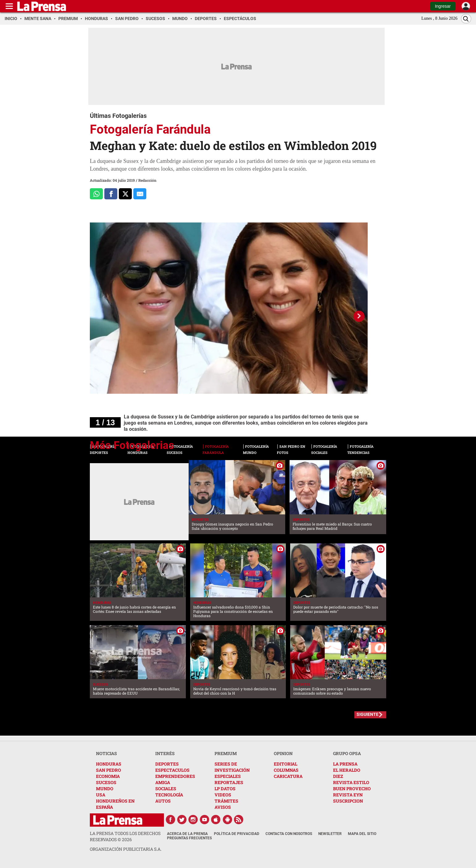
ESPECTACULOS (172, 770)
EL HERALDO (347, 770)
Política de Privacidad (237, 834)
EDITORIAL (286, 764)
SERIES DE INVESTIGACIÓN (232, 767)
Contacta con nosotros (289, 834)
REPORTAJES (229, 782)
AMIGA (163, 782)
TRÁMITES (226, 801)
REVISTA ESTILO (351, 782)
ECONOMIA (108, 776)
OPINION (283, 753)
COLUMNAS (286, 770)
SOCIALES (166, 789)
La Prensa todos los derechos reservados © (125, 836)
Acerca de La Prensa (187, 834)
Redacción (147, 180)
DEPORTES (167, 764)
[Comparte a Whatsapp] (96, 194)
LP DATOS (225, 789)
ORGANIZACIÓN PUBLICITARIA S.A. (126, 849)
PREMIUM (226, 753)
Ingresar (443, 6)
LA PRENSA (345, 764)
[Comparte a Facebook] (111, 194)
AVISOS (223, 807)
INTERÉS (165, 753)
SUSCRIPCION (348, 801)
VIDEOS (223, 795)
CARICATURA (288, 776)
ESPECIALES (228, 776)
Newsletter (330, 834)
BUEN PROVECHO (352, 789)
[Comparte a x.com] (125, 194)
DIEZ (338, 776)
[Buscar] (466, 19)
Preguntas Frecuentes (189, 838)
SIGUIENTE (367, 714)
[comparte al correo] (140, 194)
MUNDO (105, 789)
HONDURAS (109, 764)
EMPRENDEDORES (175, 776)
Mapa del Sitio (362, 834)
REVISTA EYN (348, 795)
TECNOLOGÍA (169, 795)
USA (101, 795)
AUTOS (163, 801)
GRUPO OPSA (347, 753)
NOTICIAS (106, 753)
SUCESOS (106, 782)
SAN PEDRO (109, 770)
